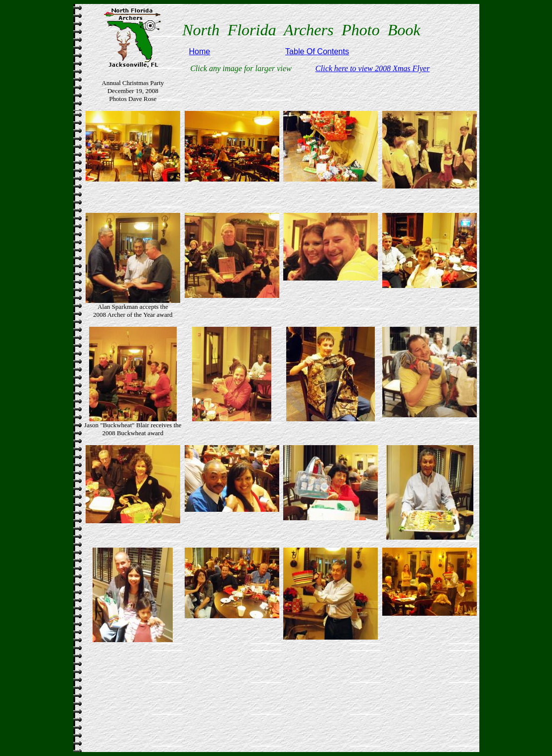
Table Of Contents (317, 51)
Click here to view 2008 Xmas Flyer (373, 68)
